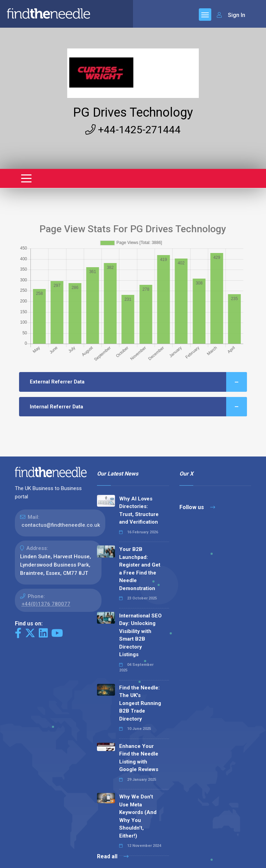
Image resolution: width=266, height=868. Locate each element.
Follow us (197, 507)
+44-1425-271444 (133, 130)
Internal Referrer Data (139, 407)
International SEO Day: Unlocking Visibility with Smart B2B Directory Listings (140, 635)
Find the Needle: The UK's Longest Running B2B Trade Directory (140, 703)
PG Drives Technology (133, 112)
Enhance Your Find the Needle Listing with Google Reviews (139, 758)
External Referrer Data (139, 382)
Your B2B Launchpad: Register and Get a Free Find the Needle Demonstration (140, 569)
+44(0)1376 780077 (46, 604)
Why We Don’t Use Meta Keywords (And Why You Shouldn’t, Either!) (138, 816)
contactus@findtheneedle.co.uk (61, 525)
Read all (113, 856)
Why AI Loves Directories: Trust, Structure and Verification (139, 510)
